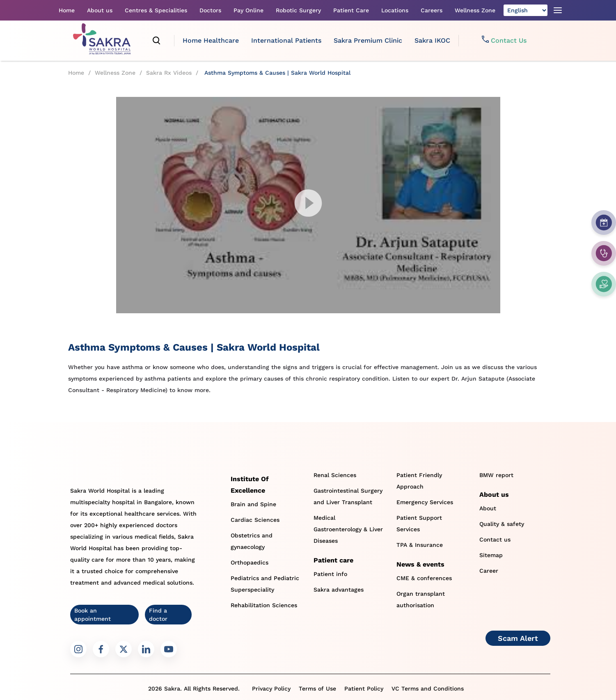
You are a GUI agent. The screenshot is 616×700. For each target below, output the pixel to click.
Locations (395, 10)
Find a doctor (158, 615)
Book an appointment (93, 615)
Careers (432, 10)
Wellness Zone (475, 10)
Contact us (495, 539)
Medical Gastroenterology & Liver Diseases (348, 529)
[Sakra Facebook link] (101, 649)
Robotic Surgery (298, 10)
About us (100, 10)
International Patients (286, 40)
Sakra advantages (339, 590)
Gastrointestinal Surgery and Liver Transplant (348, 496)
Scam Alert (518, 638)
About (488, 508)
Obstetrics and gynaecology (252, 541)
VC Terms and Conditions (428, 689)
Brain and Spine (253, 504)
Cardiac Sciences (255, 520)
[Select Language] (526, 10)
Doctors (210, 10)
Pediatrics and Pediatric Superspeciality (265, 584)
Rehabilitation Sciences (264, 605)
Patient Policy (364, 689)
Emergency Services (425, 502)
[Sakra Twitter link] (124, 649)
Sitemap (491, 555)
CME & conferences (424, 578)
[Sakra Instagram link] (78, 649)
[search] (157, 41)
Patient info (330, 574)
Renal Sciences (335, 475)
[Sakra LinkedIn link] (146, 649)
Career (489, 571)
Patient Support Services (419, 523)
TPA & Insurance (420, 545)
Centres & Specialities (156, 10)
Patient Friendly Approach (419, 481)
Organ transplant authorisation (421, 599)
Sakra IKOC (432, 40)
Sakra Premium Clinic (368, 40)
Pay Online (248, 10)
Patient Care (351, 10)
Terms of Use (317, 689)
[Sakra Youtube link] (169, 649)
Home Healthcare (211, 40)
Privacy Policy (271, 689)
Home (67, 10)
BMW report (496, 475)
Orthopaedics (250, 562)
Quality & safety (502, 524)
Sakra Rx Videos (169, 73)
